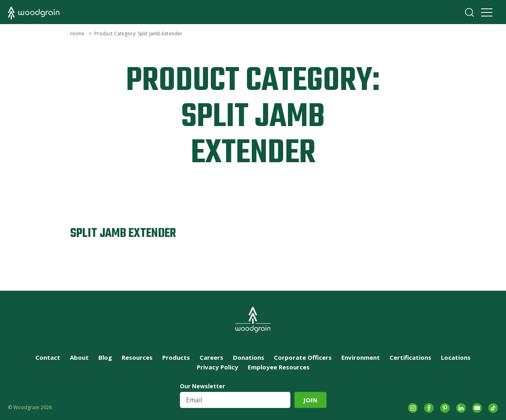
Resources (137, 357)
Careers (211, 357)
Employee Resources (279, 367)
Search (469, 12)
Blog (105, 357)
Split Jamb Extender (123, 233)
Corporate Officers (303, 357)
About (79, 357)
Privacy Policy (217, 367)
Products (176, 357)
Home (77, 34)
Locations (456, 357)
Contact (48, 357)
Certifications (410, 357)
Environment (361, 357)
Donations (249, 357)
